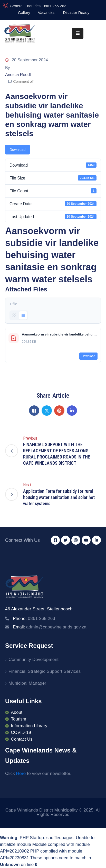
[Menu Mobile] (78, 33)
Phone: (34, 619)
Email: (50, 627)
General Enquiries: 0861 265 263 (38, 6)
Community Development (33, 660)
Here (21, 773)
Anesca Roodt (18, 75)
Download (17, 150)
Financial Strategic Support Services (45, 671)
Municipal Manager (27, 683)
